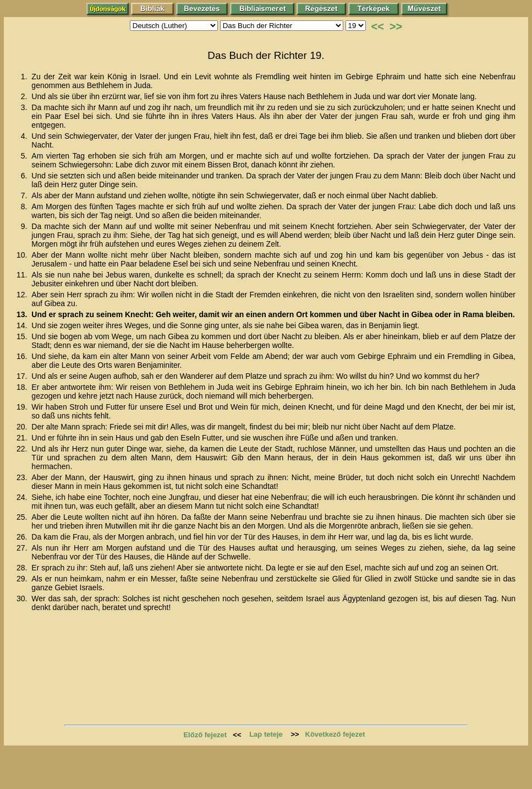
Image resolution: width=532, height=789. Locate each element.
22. (23, 449)
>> (396, 26)
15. (23, 336)
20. (23, 427)
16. (23, 356)
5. (25, 156)
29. (23, 579)
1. (25, 77)
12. (23, 295)
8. (25, 206)
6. (25, 176)
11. (23, 275)
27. (23, 548)
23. (23, 477)
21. (23, 438)
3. (25, 107)
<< (378, 26)
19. (23, 407)
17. (23, 376)
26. (23, 537)
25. (23, 517)
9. (25, 226)
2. (25, 96)
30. (23, 598)
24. (23, 497)
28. (23, 568)
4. (25, 136)
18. (23, 387)
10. (23, 255)
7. (25, 195)
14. (23, 325)
